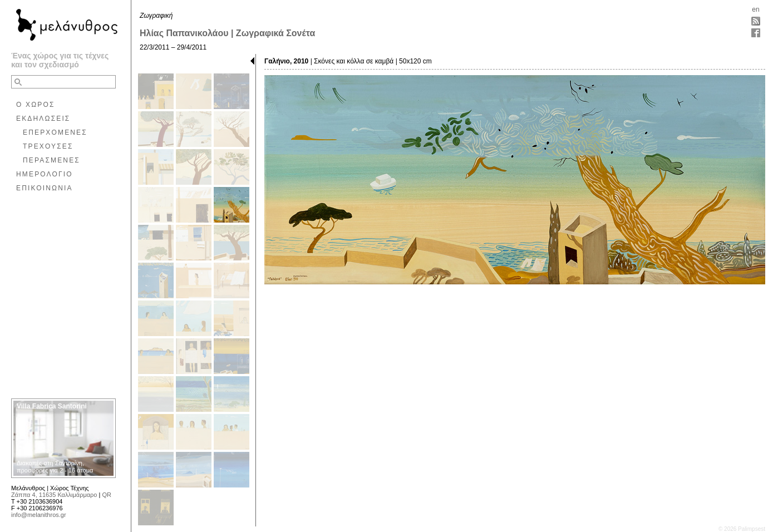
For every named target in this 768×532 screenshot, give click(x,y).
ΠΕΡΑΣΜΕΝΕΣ (51, 160)
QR (107, 495)
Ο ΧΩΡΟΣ (36, 105)
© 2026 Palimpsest (742, 529)
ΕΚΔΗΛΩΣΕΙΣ (43, 119)
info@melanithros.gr (39, 515)
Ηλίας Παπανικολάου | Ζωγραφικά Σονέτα (227, 33)
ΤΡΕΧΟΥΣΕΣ (48, 146)
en (755, 9)
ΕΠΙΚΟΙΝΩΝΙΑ (45, 188)
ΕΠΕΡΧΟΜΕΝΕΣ (55, 132)
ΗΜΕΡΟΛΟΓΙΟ (45, 174)
